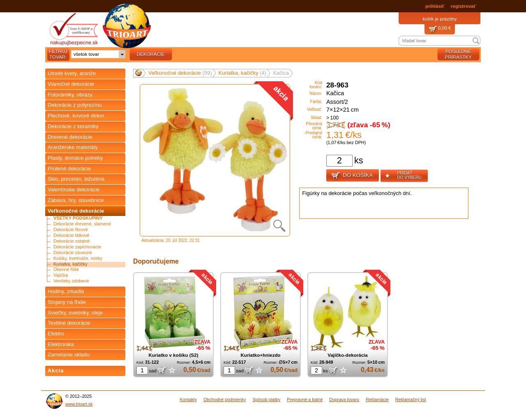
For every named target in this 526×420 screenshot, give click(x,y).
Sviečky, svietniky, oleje (75, 313)
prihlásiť (435, 6)
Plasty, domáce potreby (75, 158)
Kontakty (188, 399)
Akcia (56, 371)
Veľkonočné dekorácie (76, 211)
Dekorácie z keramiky (73, 126)
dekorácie (151, 54)
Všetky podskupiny (78, 218)
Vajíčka (61, 275)
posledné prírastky (458, 54)
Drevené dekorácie (70, 137)
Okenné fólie (66, 270)
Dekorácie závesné (73, 253)
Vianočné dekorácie (71, 84)
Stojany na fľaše (67, 302)
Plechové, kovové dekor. (76, 116)
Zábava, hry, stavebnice (76, 200)
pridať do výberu (403, 176)
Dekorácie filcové (71, 230)
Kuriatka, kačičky (70, 264)
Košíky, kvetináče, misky (78, 258)
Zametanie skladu (69, 355)
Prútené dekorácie (69, 169)
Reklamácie (377, 399)
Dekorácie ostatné (72, 241)
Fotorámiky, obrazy (70, 95)
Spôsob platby (267, 399)
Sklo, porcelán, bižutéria (76, 179)
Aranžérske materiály (73, 147)
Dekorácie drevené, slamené (82, 224)
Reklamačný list (411, 399)
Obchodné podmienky (225, 399)
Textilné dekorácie (69, 323)
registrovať (463, 6)
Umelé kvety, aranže (72, 73)
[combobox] (98, 54)
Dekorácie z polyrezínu (75, 105)
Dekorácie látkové (71, 235)
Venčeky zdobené (71, 281)
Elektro (56, 334)
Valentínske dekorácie (74, 189)
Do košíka (352, 176)
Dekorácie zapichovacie (77, 247)
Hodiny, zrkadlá (66, 291)
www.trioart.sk (79, 404)
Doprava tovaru (344, 399)
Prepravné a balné (305, 399)
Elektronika (61, 344)
